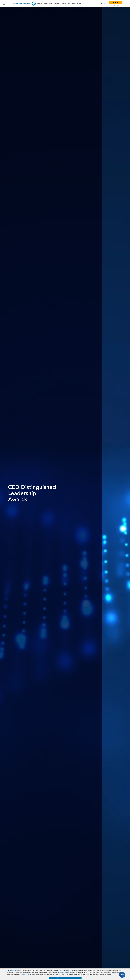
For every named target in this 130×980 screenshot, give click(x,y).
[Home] (21, 4)
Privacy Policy (14, 971)
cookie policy (65, 973)
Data (51, 4)
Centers (57, 4)
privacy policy (25, 975)
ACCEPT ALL (53, 978)
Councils (63, 4)
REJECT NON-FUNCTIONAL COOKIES (70, 978)
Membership (71, 4)
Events (46, 4)
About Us (80, 4)
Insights (39, 4)
